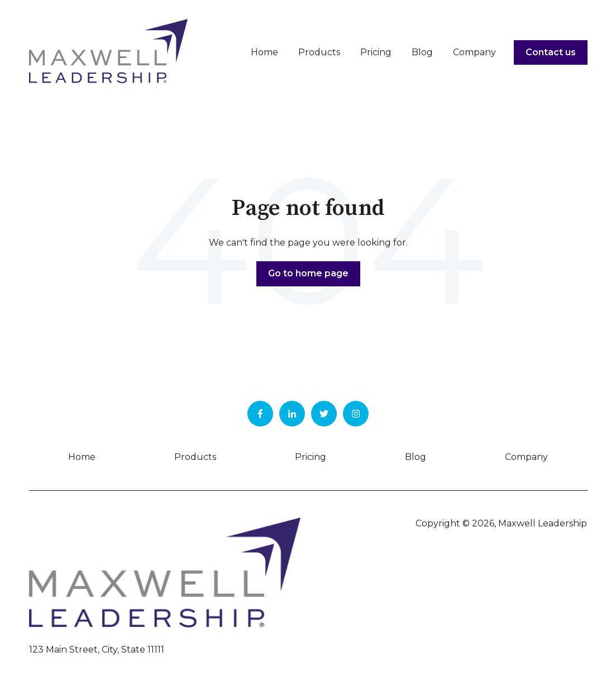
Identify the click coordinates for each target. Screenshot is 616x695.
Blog (422, 52)
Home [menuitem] (82, 457)
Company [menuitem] (526, 457)
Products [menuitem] (195, 457)
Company (474, 52)
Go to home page (308, 273)
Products (319, 52)
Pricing (376, 52)
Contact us (551, 52)
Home (264, 52)
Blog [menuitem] (416, 457)
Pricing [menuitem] (311, 457)
